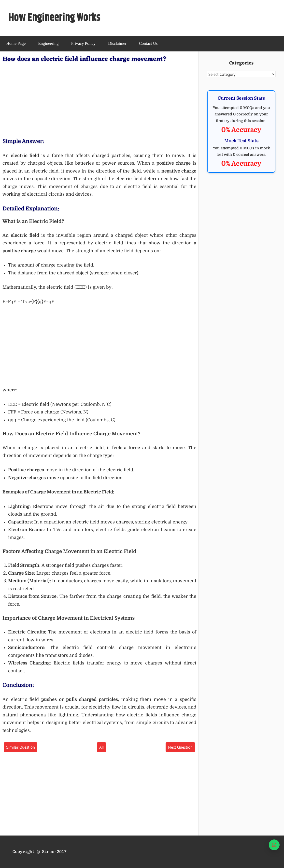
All (101, 747)
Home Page (16, 43)
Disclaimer (117, 43)
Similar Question (21, 747)
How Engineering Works (54, 18)
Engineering (48, 43)
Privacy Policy (83, 43)
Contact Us (148, 43)
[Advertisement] (99, 99)
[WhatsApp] (274, 845)
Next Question (180, 747)
